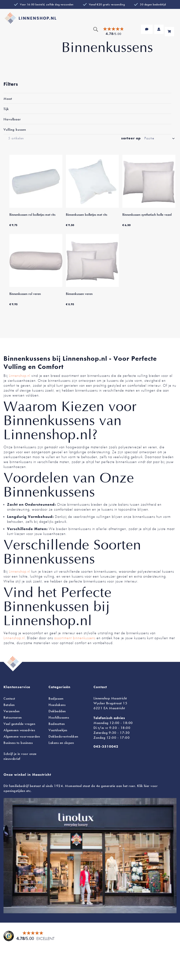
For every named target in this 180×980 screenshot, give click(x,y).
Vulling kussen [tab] (15, 130)
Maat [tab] (8, 99)
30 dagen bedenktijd (153, 4)
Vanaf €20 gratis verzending (107, 4)
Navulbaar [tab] (12, 119)
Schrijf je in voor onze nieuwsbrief (20, 756)
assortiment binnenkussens (75, 638)
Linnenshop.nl (20, 376)
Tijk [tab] (6, 109)
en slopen (61, 743)
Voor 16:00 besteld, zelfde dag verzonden (47, 4)
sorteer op (131, 138)
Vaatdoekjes (58, 730)
